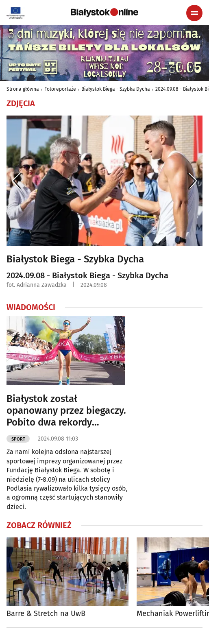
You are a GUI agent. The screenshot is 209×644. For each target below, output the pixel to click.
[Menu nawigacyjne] (194, 13)
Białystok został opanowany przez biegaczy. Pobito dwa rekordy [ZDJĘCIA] (66, 410)
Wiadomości (31, 307)
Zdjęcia (21, 103)
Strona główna (23, 89)
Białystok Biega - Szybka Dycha (116, 89)
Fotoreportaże (60, 89)
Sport (18, 439)
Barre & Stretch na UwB (46, 614)
